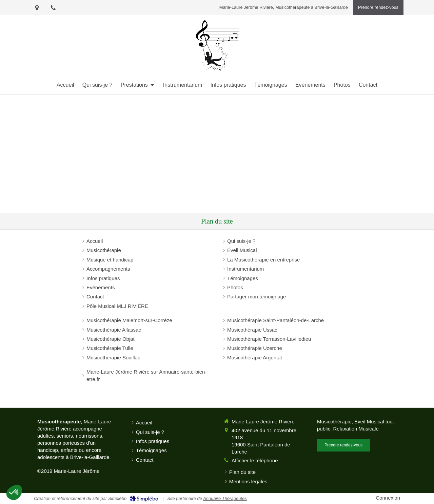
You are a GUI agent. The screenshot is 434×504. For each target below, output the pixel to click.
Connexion (388, 498)
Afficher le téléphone (255, 460)
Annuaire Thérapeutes (225, 498)
